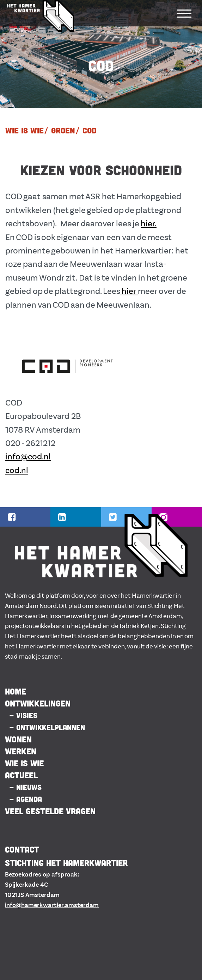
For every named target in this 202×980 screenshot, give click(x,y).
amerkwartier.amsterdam (62, 905)
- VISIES (23, 715)
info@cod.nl (28, 457)
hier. (149, 224)
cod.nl (17, 470)
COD (90, 130)
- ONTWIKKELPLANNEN (47, 727)
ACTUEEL (21, 775)
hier (129, 291)
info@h (15, 905)
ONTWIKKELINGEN (38, 703)
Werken (21, 751)
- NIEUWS (25, 787)
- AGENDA (26, 799)
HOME (16, 691)
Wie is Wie (24, 763)
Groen (63, 130)
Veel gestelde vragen (50, 811)
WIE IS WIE (25, 130)
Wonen (18, 739)
